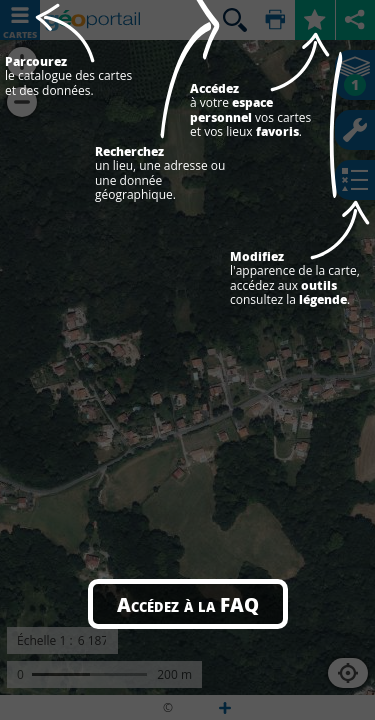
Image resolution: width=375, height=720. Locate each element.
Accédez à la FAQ (188, 604)
